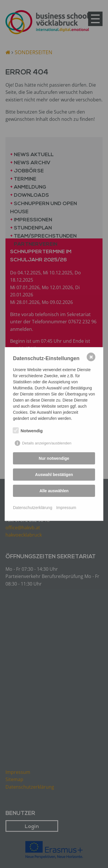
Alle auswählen (54, 491)
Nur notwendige (54, 458)
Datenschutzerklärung (33, 508)
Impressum (66, 508)
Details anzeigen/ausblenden (47, 443)
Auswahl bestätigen (54, 475)
